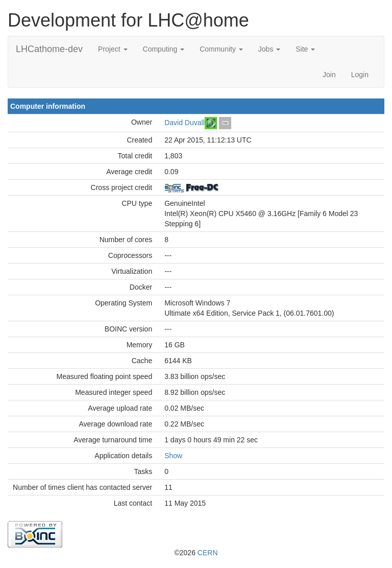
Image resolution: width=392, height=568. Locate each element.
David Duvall (185, 122)
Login (360, 75)
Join (329, 75)
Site (305, 49)
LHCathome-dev (49, 49)
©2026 (196, 553)
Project (113, 49)
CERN (208, 553)
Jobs (269, 49)
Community (221, 49)
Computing (164, 49)
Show (173, 456)
